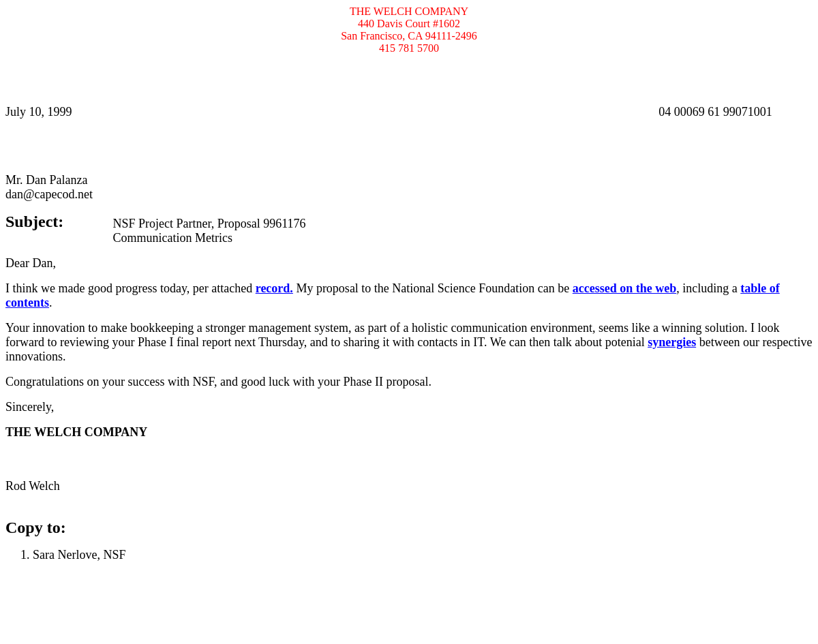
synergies (672, 342)
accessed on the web (624, 288)
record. (274, 288)
